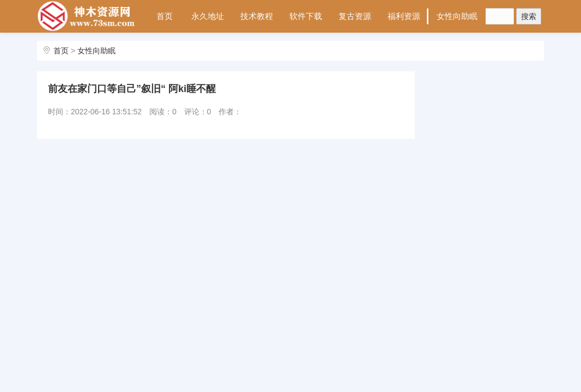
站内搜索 (220, 48)
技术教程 (257, 16)
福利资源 (404, 16)
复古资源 (355, 16)
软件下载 (306, 16)
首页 (165, 16)
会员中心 (171, 48)
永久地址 (208, 16)
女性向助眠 (457, 16)
